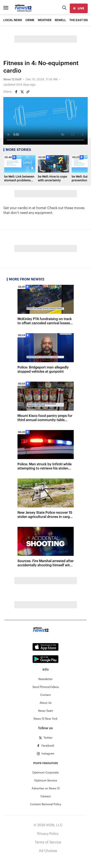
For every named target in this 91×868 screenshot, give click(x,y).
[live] (79, 8)
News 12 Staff (12, 79)
